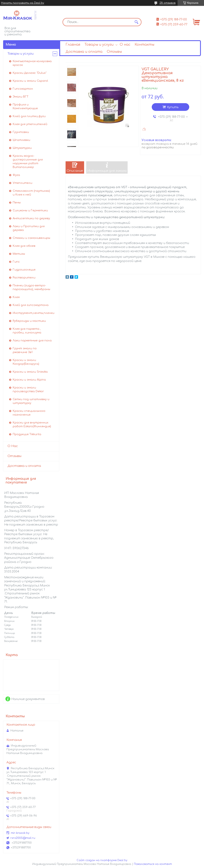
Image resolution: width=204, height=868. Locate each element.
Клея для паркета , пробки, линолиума (27, 331)
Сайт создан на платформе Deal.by (102, 860)
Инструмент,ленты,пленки (34, 313)
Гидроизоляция (24, 270)
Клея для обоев (24, 246)
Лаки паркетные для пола (32, 341)
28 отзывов (167, 3)
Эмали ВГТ (21, 97)
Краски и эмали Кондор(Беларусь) (26, 362)
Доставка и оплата (84, 52)
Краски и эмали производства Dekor (28, 390)
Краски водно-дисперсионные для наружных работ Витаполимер (28, 162)
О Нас (13, 446)
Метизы (19, 254)
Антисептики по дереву (31, 218)
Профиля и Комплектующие (25, 106)
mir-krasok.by (20, 833)
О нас (125, 45)
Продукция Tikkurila (27, 434)
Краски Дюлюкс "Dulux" (30, 73)
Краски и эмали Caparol (30, 81)
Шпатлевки (21, 140)
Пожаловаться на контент (153, 864)
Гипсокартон (23, 89)
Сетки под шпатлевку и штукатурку (31, 401)
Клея (16, 297)
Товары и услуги (99, 45)
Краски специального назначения (29, 413)
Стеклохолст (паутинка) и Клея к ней (31, 193)
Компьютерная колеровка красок (32, 63)
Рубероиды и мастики (29, 321)
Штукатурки (22, 148)
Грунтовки (21, 132)
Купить (173, 107)
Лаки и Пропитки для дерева (29, 228)
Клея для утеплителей (30, 124)
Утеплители (22, 183)
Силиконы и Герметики (30, 210)
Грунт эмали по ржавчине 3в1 (25, 350)
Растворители (24, 278)
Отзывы (114, 52)
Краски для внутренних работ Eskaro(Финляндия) (32, 425)
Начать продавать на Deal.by (23, 3)
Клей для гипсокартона (31, 305)
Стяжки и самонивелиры (31, 238)
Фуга (16, 175)
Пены (17, 203)
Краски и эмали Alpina (29, 380)
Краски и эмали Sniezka (30, 372)
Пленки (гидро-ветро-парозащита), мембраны (31, 287)
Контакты (144, 45)
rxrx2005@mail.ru (23, 838)
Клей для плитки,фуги (29, 116)
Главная (73, 45)
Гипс (16, 262)
